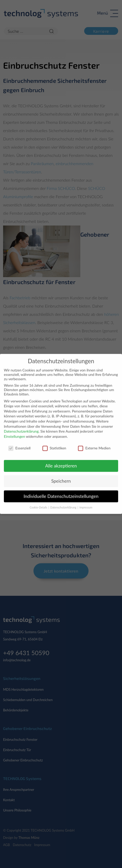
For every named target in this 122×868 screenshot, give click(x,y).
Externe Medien (94, 444)
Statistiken (54, 444)
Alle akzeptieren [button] (61, 462)
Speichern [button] (61, 477)
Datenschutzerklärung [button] (64, 504)
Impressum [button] (86, 504)
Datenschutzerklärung (21, 427)
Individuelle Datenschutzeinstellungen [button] (61, 492)
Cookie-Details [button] (39, 504)
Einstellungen (14, 433)
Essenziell (19, 444)
